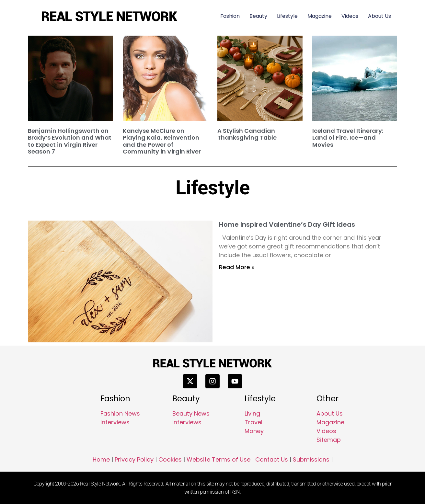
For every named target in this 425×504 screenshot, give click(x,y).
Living (252, 413)
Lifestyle (287, 16)
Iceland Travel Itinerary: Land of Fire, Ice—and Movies (348, 138)
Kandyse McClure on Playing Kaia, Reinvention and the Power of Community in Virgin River (162, 141)
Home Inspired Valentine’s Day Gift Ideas (287, 224)
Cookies (170, 459)
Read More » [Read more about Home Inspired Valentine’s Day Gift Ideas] (237, 267)
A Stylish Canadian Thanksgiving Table (247, 134)
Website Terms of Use (218, 459)
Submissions (311, 459)
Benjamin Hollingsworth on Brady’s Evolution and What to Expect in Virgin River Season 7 (70, 141)
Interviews (115, 422)
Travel (253, 422)
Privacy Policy (134, 459)
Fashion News (120, 413)
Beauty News (191, 413)
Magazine (320, 16)
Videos (350, 16)
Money (254, 431)
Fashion (230, 16)
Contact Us (272, 459)
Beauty (258, 16)
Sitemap (329, 440)
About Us (379, 16)
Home (101, 459)
